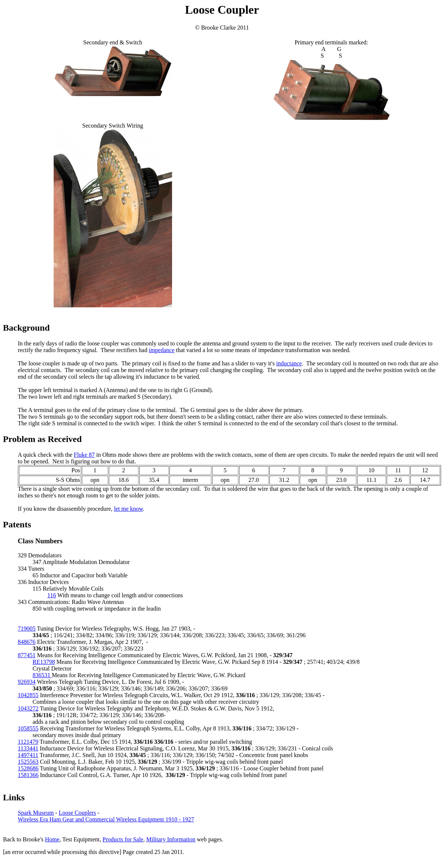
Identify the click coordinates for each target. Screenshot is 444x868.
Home (52, 839)
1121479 (28, 742)
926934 (27, 682)
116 (52, 595)
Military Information (171, 839)
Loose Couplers (78, 813)
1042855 (28, 695)
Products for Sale (123, 839)
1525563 (28, 762)
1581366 (28, 775)
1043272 (28, 708)
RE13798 (44, 662)
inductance (289, 363)
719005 (27, 629)
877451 (27, 655)
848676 (27, 642)
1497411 (28, 755)
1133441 (28, 748)
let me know (128, 509)
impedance (162, 350)
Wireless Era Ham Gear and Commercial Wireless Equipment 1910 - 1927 (106, 819)
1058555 (28, 728)
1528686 (28, 768)
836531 (42, 675)
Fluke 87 (84, 455)
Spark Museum (36, 813)
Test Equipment (81, 839)
